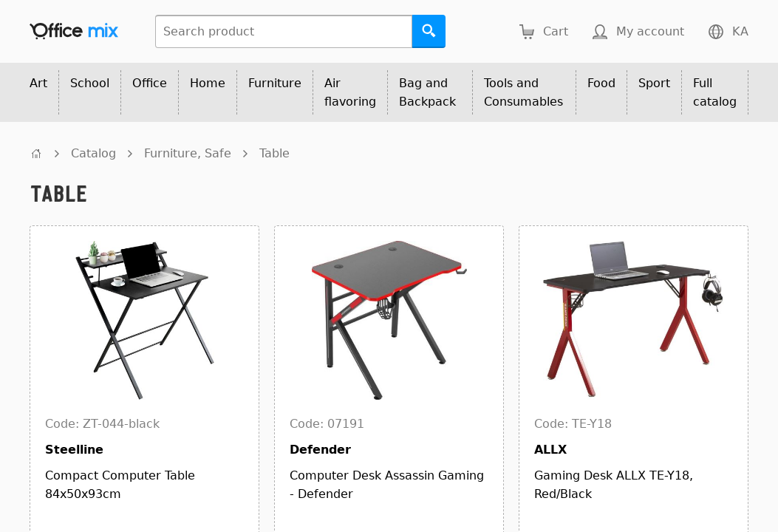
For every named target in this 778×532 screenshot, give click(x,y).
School (90, 83)
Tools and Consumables (523, 92)
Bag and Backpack (427, 92)
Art (38, 83)
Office (150, 83)
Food (601, 83)
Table (274, 153)
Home (208, 83)
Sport (654, 83)
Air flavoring (350, 92)
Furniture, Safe (188, 153)
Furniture (275, 83)
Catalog (93, 153)
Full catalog (715, 92)
